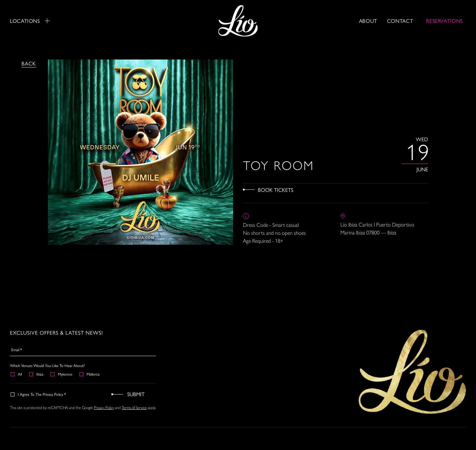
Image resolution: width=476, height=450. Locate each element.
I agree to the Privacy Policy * (39, 394)
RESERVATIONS (444, 21)
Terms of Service (134, 407)
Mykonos (62, 374)
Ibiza (37, 374)
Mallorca (90, 374)
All (17, 374)
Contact (400, 21)
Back (29, 63)
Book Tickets (276, 190)
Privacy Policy (104, 407)
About (368, 21)
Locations (30, 21)
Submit (136, 394)
